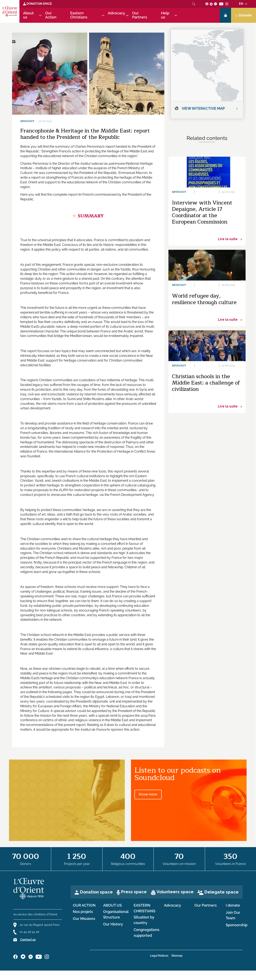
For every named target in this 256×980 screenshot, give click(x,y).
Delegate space (221, 892)
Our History (113, 924)
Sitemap (177, 956)
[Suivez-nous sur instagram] (227, 4)
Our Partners (140, 15)
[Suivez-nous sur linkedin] (216, 4)
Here (24, 195)
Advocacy (116, 13)
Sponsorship (237, 925)
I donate (233, 905)
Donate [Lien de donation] (244, 15)
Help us (165, 15)
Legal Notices (159, 956)
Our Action (51, 15)
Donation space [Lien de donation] (38, 4)
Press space (134, 892)
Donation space (96, 892)
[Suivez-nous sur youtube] (221, 4)
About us (28, 15)
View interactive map (203, 108)
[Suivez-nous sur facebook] (207, 4)
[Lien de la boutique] (225, 15)
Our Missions (84, 919)
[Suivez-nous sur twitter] (211, 4)
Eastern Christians (79, 15)
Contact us (28, 940)
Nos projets (83, 912)
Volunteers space (175, 892)
